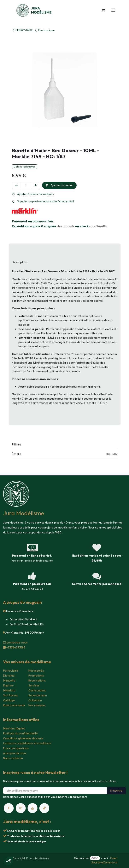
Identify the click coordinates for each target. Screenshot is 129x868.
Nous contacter (13, 758)
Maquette (9, 680)
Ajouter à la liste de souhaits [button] (33, 194)
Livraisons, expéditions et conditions (27, 743)
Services (34, 685)
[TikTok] (44, 808)
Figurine (8, 685)
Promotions (36, 676)
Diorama (9, 676)
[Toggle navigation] (113, 10)
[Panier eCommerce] (103, 10)
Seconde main (38, 695)
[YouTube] (33, 808)
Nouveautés (36, 671)
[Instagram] (21, 808)
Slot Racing (10, 695)
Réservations (37, 680)
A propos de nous (15, 753)
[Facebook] (9, 808)
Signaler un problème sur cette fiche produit (43, 201)
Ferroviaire (11, 671)
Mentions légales (14, 728)
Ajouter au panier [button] (59, 185)
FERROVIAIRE (22, 30)
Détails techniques (25, 167)
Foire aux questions (16, 748)
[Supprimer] (16, 185)
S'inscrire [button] (116, 791)
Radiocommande (14, 705)
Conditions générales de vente (23, 738)
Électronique (45, 30)
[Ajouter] (36, 185)
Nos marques (37, 705)
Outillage (9, 700)
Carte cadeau (37, 690)
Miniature (9, 690)
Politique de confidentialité (20, 733)
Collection (35, 700)
